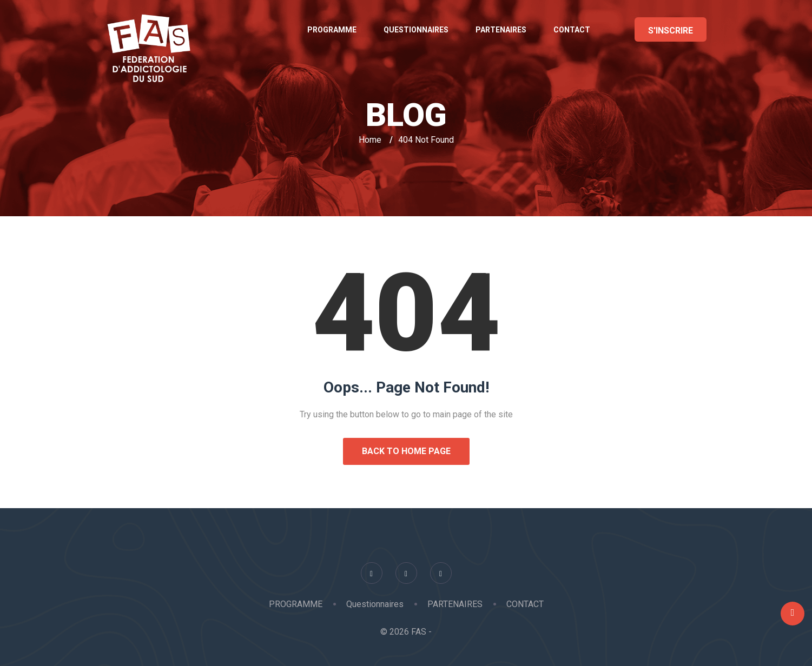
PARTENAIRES (501, 30)
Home (370, 140)
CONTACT (572, 30)
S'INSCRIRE (671, 31)
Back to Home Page (406, 451)
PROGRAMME (332, 30)
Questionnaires (416, 30)
